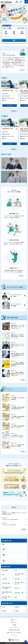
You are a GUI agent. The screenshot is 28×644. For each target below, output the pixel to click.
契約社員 (4, 611)
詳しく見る (22, 70)
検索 (14, 40)
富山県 (4, 561)
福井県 (4, 555)
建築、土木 (17, 588)
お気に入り (21, 3)
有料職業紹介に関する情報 (14, 630)
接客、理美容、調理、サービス (20, 575)
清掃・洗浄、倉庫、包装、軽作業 (7, 597)
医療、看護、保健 (6, 583)
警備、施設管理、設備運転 (7, 593)
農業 (16, 597)
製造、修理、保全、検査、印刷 (20, 583)
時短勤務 (17, 607)
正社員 (4, 607)
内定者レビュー (14, 622)
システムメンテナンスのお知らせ (9, 525)
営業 (16, 570)
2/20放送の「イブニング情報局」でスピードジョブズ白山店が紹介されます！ (13, 514)
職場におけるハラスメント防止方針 (14, 632)
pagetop (26, 642)
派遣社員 (17, 611)
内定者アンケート (14, 620)
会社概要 (14, 625)
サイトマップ (14, 635)
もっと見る (21, 276)
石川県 (4, 549)
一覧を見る (13, 111)
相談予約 (17, 3)
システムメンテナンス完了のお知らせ (10, 519)
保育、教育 (17, 579)
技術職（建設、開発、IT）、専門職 (7, 588)
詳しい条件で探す (21, 28)
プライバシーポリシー (14, 627)
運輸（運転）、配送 (19, 593)
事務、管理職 (5, 570)
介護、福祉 (4, 579)
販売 (3, 575)
